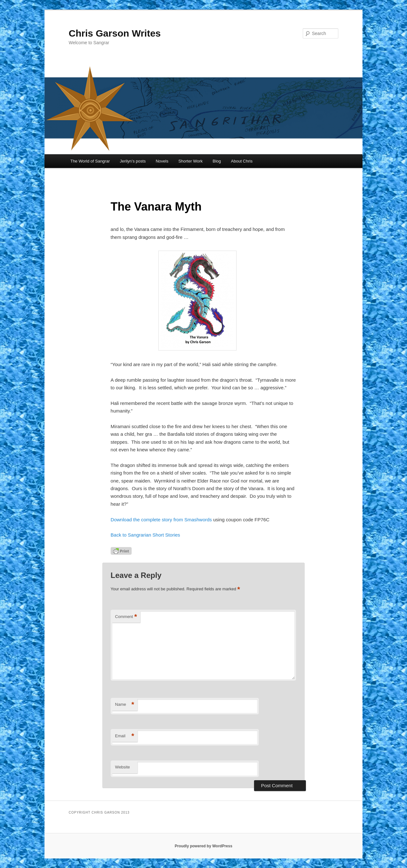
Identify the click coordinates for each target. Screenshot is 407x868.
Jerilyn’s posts (133, 161)
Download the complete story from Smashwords (162, 520)
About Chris (242, 161)
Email (125, 736)
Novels (162, 161)
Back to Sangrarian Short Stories (145, 535)
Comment (126, 617)
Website (123, 767)
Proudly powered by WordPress (203, 846)
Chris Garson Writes (115, 33)
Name (125, 705)
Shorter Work (190, 161)
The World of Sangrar (90, 161)
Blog (217, 161)
